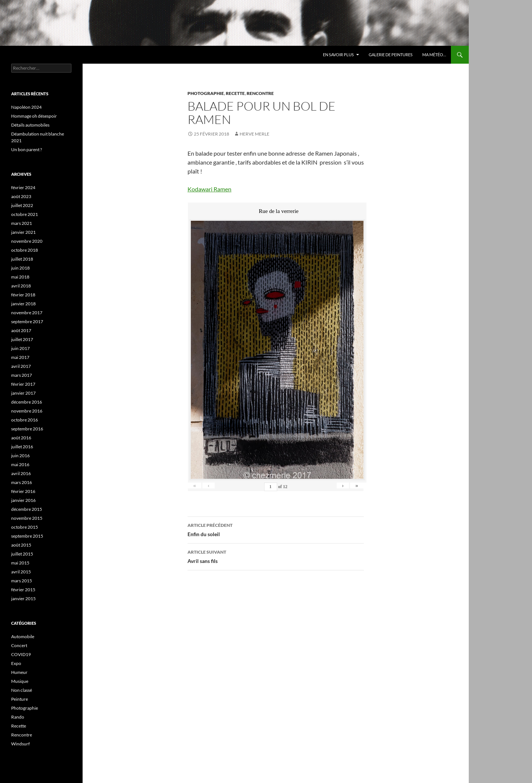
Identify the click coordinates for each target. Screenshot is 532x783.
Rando (18, 717)
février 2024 (23, 187)
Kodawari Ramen (209, 189)
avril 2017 (21, 366)
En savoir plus (338, 55)
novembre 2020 (27, 241)
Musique (20, 681)
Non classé (22, 690)
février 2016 (23, 491)
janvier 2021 (23, 232)
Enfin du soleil (276, 529)
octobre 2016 (25, 420)
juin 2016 (20, 456)
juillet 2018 (22, 259)
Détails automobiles (30, 125)
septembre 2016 (27, 429)
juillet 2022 (22, 205)
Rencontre (260, 93)
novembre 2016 (27, 411)
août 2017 (21, 330)
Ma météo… (434, 55)
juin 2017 (20, 348)
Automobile (23, 636)
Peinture (20, 699)
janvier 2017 (23, 393)
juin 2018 (20, 268)
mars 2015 (22, 581)
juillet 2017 (22, 339)
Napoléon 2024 (26, 107)
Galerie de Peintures (391, 55)
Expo (16, 663)
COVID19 (21, 654)
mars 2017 (22, 375)
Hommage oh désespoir (34, 116)
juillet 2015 (22, 554)
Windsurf (20, 744)
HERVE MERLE (254, 134)
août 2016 (21, 438)
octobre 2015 (25, 527)
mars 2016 (22, 482)
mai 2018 (20, 277)
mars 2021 (22, 223)
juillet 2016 (22, 447)
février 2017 (23, 384)
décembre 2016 (27, 402)
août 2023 (21, 196)
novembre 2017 (27, 313)
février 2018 (23, 295)
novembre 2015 (27, 518)
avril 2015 (21, 572)
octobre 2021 (25, 214)
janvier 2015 (23, 599)
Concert (19, 645)
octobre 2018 (25, 250)
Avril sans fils (276, 556)
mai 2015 (20, 563)
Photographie (206, 93)
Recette (235, 93)
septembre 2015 (27, 536)
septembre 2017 (27, 322)
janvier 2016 (23, 500)
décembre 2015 (27, 509)
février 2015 (23, 590)
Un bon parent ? (27, 149)
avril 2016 (21, 473)
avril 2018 (21, 286)
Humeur (19, 672)
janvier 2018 (23, 304)
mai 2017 (20, 357)
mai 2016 (20, 464)
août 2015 (21, 545)
